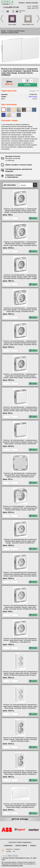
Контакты (22, 3)
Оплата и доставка (32, 3)
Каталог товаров (21, 845)
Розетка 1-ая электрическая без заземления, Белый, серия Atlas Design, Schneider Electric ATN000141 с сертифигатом (20, 640)
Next (38, 19)
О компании (8, 845)
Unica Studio (12, 24)
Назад (3, 31)
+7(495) (11, 7)
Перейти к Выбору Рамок (10, 33)
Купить (27, 85)
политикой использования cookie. (12, 865)
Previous (2, 19)
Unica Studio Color (28, 24)
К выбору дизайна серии (16, 31)
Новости (33, 845)
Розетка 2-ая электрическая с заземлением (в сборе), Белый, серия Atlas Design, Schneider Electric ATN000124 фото (20, 739)
